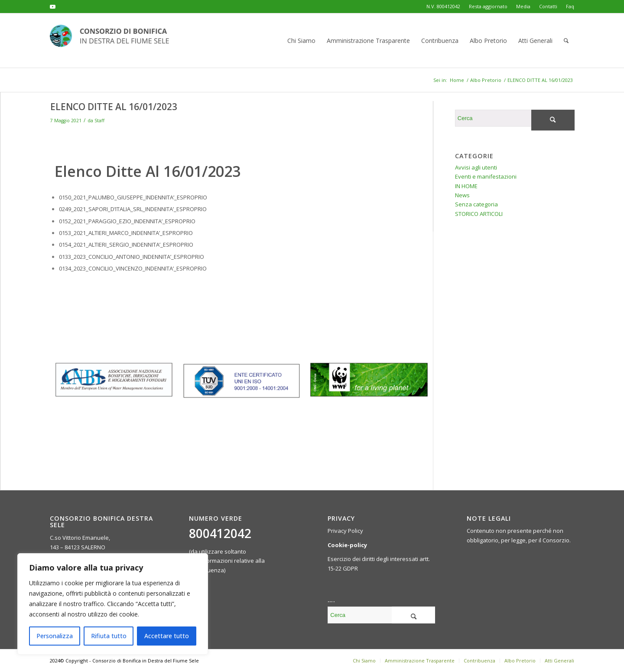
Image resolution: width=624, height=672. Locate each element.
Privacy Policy (345, 531)
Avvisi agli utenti (476, 167)
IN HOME (466, 186)
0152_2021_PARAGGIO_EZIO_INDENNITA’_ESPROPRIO (127, 221)
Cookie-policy (347, 545)
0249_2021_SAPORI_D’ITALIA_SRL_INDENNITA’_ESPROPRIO (133, 209)
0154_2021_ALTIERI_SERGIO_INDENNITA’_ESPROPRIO (126, 245)
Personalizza (55, 636)
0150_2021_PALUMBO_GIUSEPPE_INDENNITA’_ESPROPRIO (133, 197)
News (462, 195)
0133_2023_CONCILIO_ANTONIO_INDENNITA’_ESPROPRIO (132, 257)
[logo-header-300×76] (115, 41)
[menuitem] (488, 7)
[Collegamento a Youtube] (52, 7)
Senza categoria (476, 204)
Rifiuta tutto (109, 636)
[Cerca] (566, 41)
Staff (99, 121)
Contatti (548, 6)
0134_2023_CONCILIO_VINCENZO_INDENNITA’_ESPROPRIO (133, 268)
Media (523, 6)
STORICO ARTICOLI (479, 214)
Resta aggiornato (488, 6)
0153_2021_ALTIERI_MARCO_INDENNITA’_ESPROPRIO (126, 233)
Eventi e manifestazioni (486, 176)
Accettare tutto (167, 636)
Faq (570, 6)
